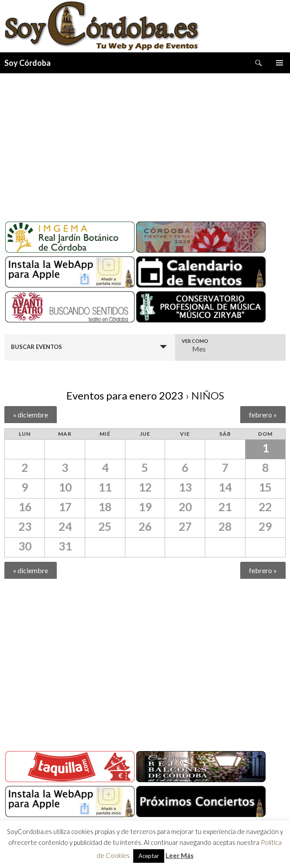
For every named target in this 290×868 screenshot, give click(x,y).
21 (225, 507)
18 (105, 507)
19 (145, 507)
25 (105, 526)
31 (65, 546)
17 (65, 507)
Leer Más (180, 855)
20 (185, 507)
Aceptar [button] (149, 856)
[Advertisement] (145, 144)
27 (185, 526)
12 (145, 487)
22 (265, 507)
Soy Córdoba (28, 63)
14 (225, 487)
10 (65, 487)
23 (25, 526)
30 (25, 546)
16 (25, 507)
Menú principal (280, 63)
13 (185, 487)
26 (145, 526)
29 (265, 526)
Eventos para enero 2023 (125, 395)
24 (65, 526)
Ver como (195, 341)
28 (225, 526)
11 (105, 487)
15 (265, 487)
